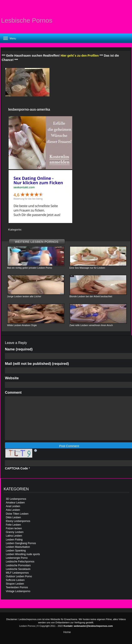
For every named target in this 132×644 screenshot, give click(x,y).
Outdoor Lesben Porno (19, 576)
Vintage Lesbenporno (18, 591)
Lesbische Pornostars (18, 565)
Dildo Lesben (13, 517)
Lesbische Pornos (27, 20)
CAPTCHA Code (16, 468)
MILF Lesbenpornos (17, 573)
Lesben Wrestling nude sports (23, 554)
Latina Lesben (14, 536)
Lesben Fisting (14, 540)
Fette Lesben (13, 525)
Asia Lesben (13, 510)
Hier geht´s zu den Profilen (80, 56)
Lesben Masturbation (18, 547)
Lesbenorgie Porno (17, 558)
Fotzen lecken (14, 528)
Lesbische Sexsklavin (18, 569)
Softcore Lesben (15, 580)
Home (67, 632)
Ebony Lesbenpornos (18, 521)
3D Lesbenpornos (16, 499)
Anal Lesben (13, 506)
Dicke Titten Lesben (17, 514)
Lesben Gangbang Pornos (21, 543)
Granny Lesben (15, 532)
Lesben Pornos (27, 626)
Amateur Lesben (15, 503)
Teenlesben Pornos (17, 587)
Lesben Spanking (16, 551)
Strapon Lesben (15, 584)
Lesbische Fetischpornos (20, 562)
